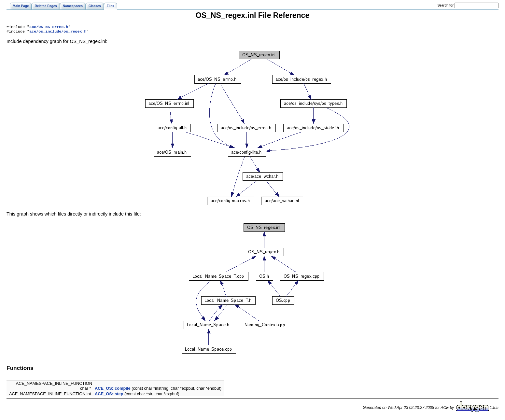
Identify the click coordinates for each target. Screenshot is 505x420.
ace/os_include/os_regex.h (58, 33)
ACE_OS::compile (113, 390)
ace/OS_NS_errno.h (49, 27)
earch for (446, 5)
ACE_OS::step (109, 395)
